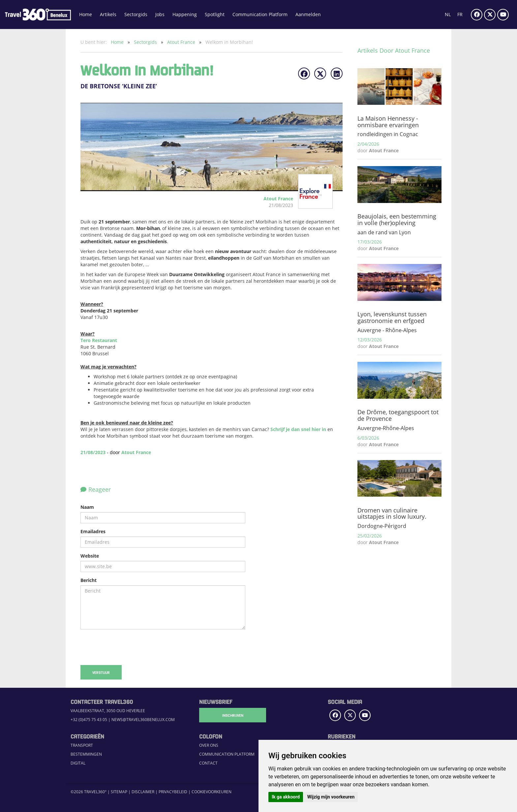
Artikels (108, 14)
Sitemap (119, 792)
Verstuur (101, 672)
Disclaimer (143, 792)
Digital (78, 763)
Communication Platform (260, 14)
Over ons (209, 745)
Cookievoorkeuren (212, 792)
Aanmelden (308, 14)
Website (90, 556)
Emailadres (93, 531)
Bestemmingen (86, 754)
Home (86, 14)
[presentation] (131, 647)
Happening (185, 14)
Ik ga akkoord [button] (286, 797)
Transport (82, 745)
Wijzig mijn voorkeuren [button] (331, 797)
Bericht (89, 580)
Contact (208, 763)
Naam (87, 507)
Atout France (182, 42)
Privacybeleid (173, 792)
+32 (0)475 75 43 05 (89, 720)
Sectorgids (136, 14)
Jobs (160, 14)
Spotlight (215, 14)
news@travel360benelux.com (143, 720)
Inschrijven (232, 715)
